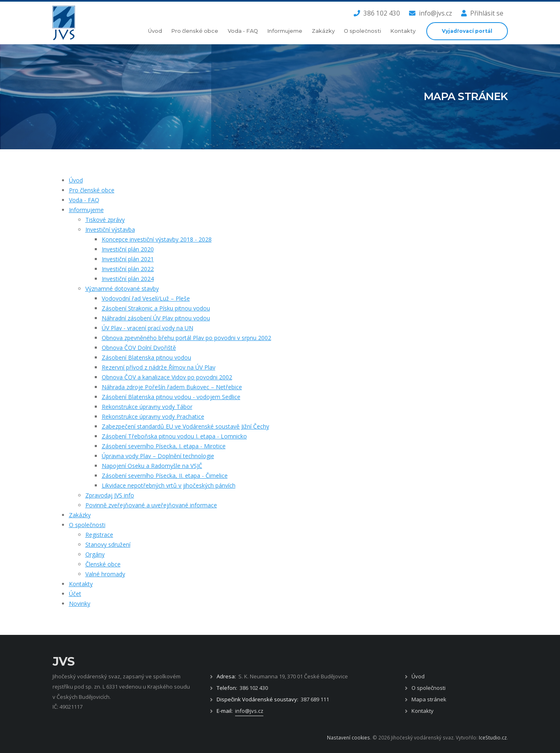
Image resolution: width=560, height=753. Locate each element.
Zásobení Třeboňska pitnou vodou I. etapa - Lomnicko (174, 436)
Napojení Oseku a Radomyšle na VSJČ (152, 466)
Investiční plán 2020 (128, 249)
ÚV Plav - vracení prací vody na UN (147, 328)
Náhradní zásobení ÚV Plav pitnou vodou (156, 318)
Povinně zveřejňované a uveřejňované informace (151, 505)
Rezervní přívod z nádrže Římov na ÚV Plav (159, 367)
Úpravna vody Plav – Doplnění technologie (158, 456)
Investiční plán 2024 (128, 279)
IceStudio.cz (493, 737)
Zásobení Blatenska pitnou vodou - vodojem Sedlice (171, 397)
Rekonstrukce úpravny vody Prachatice (153, 416)
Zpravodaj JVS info (110, 495)
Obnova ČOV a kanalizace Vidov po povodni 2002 (167, 377)
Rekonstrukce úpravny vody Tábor (147, 407)
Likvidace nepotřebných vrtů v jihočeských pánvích (169, 485)
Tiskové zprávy (105, 220)
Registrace (99, 535)
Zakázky (323, 31)
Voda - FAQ (243, 31)
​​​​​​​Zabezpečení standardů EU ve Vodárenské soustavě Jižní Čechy (185, 426)
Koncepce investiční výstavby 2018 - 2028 (157, 239)
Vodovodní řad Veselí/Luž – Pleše (146, 298)
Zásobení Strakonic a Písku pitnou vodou (156, 308)
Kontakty (403, 31)
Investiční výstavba (110, 229)
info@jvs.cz (431, 13)
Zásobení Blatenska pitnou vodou (146, 357)
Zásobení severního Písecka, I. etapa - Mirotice (164, 446)
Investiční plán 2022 (128, 269)
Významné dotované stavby (122, 289)
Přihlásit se (482, 13)
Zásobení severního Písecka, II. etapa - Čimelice (165, 476)
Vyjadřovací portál (467, 31)
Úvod (155, 31)
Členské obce (103, 564)
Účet (75, 594)
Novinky (80, 604)
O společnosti (362, 31)
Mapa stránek (429, 699)
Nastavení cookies (349, 737)
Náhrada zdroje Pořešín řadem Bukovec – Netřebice (172, 387)
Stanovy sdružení (108, 544)
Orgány (95, 554)
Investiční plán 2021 (128, 259)
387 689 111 (315, 699)
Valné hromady (105, 574)
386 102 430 (377, 13)
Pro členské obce (195, 31)
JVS (64, 661)
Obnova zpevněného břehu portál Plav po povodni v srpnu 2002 (186, 338)
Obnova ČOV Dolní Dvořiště (139, 348)
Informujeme (285, 31)
